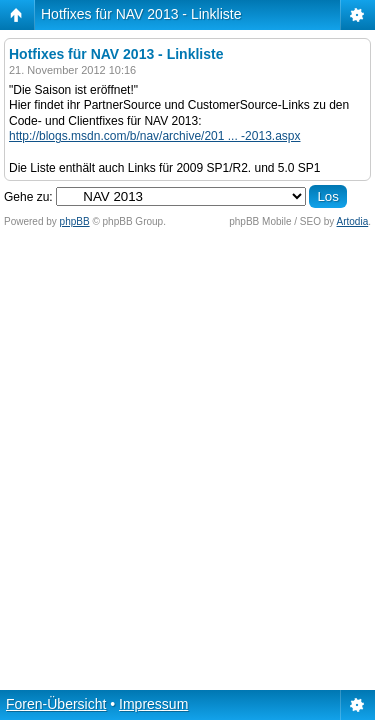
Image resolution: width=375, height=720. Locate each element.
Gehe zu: (28, 197)
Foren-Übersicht (56, 704)
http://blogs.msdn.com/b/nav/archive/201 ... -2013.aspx (155, 136)
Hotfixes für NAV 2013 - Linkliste (141, 14)
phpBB (75, 221)
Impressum (153, 704)
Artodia (353, 221)
